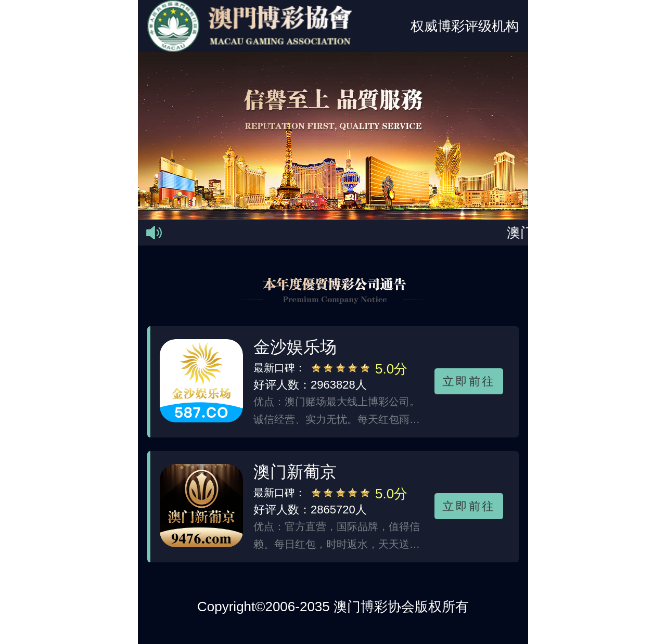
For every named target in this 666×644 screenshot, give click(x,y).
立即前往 (469, 381)
